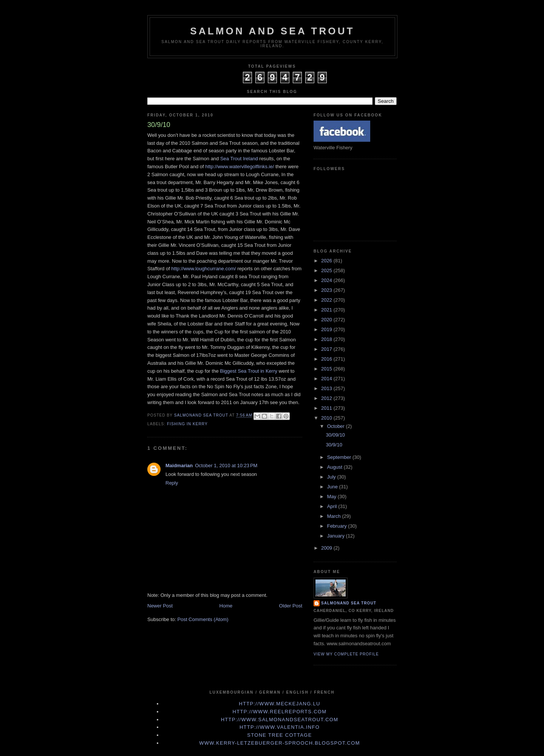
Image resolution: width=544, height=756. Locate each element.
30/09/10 (335, 435)
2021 (327, 310)
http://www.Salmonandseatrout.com (280, 720)
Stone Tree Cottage (279, 735)
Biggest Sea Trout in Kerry (249, 371)
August (335, 467)
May (332, 497)
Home (226, 606)
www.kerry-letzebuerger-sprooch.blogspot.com (280, 743)
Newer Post (160, 606)
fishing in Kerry (187, 424)
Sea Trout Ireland (240, 159)
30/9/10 (334, 445)
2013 (327, 388)
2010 (327, 418)
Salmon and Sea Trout (272, 31)
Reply (172, 483)
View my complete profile (346, 654)
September (340, 457)
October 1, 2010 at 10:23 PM (226, 466)
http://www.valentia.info (280, 727)
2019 (327, 329)
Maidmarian (179, 466)
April (333, 506)
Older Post (291, 606)
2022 (327, 300)
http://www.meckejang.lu (280, 704)
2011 (327, 408)
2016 (327, 359)
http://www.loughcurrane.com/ (203, 269)
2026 (327, 261)
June (333, 487)
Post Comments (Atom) (203, 619)
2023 (327, 290)
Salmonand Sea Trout (349, 603)
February (338, 526)
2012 (327, 398)
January (337, 536)
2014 (327, 379)
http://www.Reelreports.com (280, 712)
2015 (327, 369)
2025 (327, 270)
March (335, 516)
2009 (327, 548)
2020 (327, 320)
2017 (327, 349)
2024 (327, 280)
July (332, 477)
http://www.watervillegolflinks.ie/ (240, 167)
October (337, 426)
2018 (327, 339)
